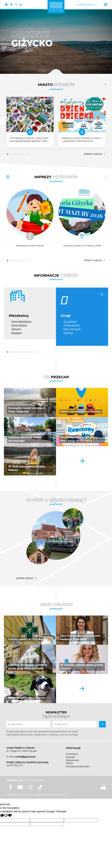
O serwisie (72, 754)
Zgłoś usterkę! (72, 325)
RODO (70, 763)
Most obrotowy (72, 329)
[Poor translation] (8, 816)
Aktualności (73, 760)
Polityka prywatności (78, 766)
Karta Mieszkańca (21, 321)
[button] (3, 41)
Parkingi (68, 333)
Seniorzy (16, 329)
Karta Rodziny (19, 325)
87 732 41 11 (17, 765)
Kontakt (70, 757)
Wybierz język (86, 5)
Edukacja (17, 333)
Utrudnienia (70, 321)
